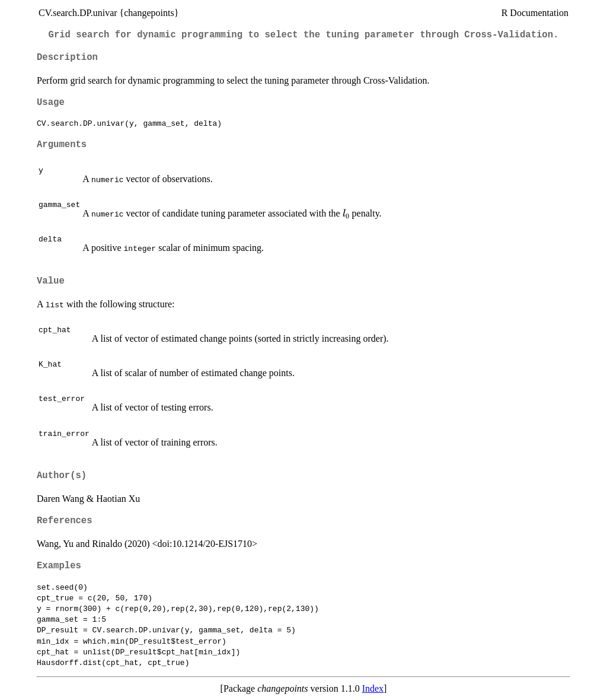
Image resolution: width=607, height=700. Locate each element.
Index (373, 688)
